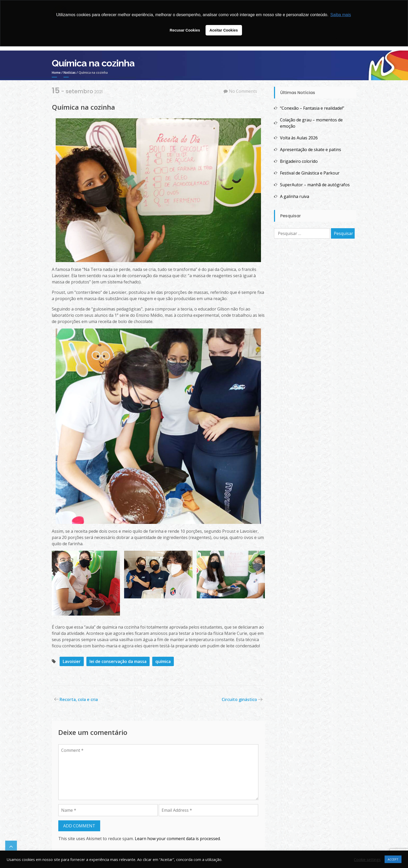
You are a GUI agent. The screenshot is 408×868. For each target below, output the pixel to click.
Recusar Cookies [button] (185, 30)
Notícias (70, 73)
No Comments (243, 91)
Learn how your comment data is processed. (178, 839)
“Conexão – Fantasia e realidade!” (313, 108)
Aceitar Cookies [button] (224, 30)
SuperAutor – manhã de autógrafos (315, 185)
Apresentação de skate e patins (311, 150)
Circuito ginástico (239, 699)
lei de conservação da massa (118, 661)
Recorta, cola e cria (79, 699)
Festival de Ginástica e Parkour (310, 173)
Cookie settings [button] (367, 859)
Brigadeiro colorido (299, 161)
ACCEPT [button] (393, 859)
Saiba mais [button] (341, 15)
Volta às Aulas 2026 (299, 138)
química (163, 661)
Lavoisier (72, 661)
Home (56, 73)
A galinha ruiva (295, 196)
